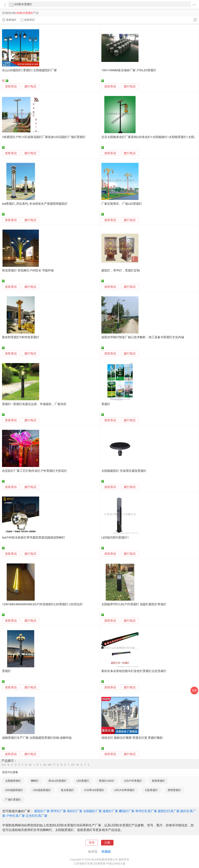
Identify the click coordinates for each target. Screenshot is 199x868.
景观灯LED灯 (106, 781)
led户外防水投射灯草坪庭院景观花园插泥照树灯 (34, 538)
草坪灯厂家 (58, 811)
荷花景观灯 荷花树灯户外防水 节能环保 (28, 271)
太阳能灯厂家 (93, 811)
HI (30, 765)
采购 (194, 690)
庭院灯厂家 (42, 811)
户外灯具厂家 (16, 816)
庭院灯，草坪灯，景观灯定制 (121, 271)
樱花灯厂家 (127, 811)
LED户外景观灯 (133, 781)
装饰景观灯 (159, 781)
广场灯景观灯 (13, 800)
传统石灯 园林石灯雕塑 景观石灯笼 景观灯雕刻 (132, 738)
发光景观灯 (67, 790)
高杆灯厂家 (75, 811)
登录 (92, 843)
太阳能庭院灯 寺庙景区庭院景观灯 (124, 471)
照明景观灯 (174, 790)
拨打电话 (30, 86)
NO (50, 765)
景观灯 (106, 404)
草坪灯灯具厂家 (146, 811)
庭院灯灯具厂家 (169, 811)
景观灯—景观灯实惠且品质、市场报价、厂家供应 (34, 404)
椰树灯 (35, 781)
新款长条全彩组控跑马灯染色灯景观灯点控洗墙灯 (134, 671)
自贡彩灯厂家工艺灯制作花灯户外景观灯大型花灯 (35, 471)
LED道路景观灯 (42, 790)
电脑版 (106, 852)
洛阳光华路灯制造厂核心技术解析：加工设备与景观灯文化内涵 (143, 337)
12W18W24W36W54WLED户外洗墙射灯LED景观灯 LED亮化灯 (42, 604)
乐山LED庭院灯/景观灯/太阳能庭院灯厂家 (29, 70)
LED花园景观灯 (14, 790)
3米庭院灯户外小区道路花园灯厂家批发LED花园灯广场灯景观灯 (44, 137)
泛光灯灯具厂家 (37, 816)
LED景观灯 (83, 781)
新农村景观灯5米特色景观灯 (21, 337)
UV (73, 765)
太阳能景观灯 (13, 781)
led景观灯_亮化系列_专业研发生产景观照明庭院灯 (35, 204)
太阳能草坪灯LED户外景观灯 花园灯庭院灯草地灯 (134, 604)
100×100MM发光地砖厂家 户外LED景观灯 (129, 70)
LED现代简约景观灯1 (115, 538)
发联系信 (11, 86)
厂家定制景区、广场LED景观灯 (122, 204)
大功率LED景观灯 (94, 790)
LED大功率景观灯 (125, 790)
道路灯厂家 (110, 811)
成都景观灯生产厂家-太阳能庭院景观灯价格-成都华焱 (37, 738)
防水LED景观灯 (58, 781)
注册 (107, 843)
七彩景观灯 (151, 790)
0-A (4, 765)
